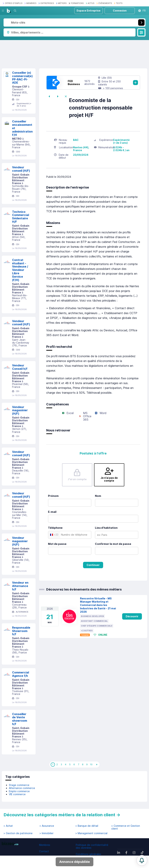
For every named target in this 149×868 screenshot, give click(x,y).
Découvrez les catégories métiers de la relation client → (62, 815)
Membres (45, 845)
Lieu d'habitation (106, 528)
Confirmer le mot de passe (113, 544)
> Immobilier (46, 833)
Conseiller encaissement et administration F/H (22, 128)
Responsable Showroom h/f (21, 631)
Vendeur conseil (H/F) (21, 169)
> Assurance (47, 826)
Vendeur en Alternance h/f (20, 586)
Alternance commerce (22, 788)
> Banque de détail (87, 826)
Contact (44, 851)
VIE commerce (17, 794)
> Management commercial (91, 833)
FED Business (74, 83)
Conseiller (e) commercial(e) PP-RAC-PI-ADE (22, 78)
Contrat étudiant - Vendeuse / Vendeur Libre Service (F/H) (20, 270)
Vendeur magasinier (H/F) (20, 410)
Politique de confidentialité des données (92, 846)
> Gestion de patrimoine (18, 833)
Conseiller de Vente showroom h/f (20, 719)
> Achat (8, 826)
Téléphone (55, 528)
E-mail (52, 512)
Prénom (53, 496)
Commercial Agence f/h (21, 674)
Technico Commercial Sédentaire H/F (21, 217)
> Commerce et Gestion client (126, 827)
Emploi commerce (19, 791)
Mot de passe (57, 544)
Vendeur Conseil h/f (20, 367)
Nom (98, 496)
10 (91, 764)
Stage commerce (19, 785)
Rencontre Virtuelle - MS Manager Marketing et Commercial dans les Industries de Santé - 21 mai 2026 (98, 605)
